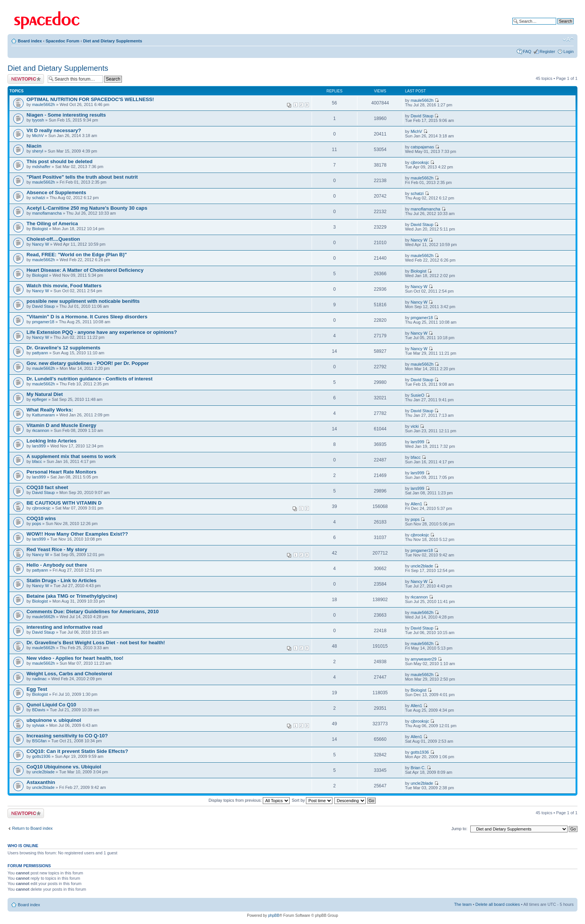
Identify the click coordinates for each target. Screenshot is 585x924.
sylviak (38, 725)
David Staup (422, 116)
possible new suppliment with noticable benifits (83, 301)
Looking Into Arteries (51, 441)
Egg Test (37, 689)
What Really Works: (50, 410)
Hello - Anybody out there (57, 565)
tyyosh (38, 120)
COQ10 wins (41, 518)
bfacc (37, 461)
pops (37, 524)
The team (463, 904)
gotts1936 (41, 756)
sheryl (38, 151)
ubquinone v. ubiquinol (54, 720)
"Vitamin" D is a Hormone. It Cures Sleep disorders (87, 317)
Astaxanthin (41, 782)
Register (547, 51)
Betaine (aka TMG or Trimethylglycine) (72, 596)
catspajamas (422, 147)
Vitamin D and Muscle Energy (61, 425)
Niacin (34, 146)
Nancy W (41, 244)
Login (569, 51)
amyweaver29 (423, 659)
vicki (414, 426)
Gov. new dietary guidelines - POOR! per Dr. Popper (88, 363)
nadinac (40, 679)
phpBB (274, 915)
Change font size (568, 39)
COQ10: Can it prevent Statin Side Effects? (77, 751)
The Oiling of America (52, 224)
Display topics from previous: (249, 800)
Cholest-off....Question (53, 239)
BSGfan (40, 741)
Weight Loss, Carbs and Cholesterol (69, 674)
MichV (38, 136)
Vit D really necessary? (54, 130)
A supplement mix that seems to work (71, 456)
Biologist (40, 229)
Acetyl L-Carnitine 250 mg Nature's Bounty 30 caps (87, 208)
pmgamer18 (43, 322)
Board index (30, 41)
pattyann (40, 353)
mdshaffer (41, 167)
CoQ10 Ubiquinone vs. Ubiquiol (64, 767)
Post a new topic (26, 79)
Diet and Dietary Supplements (112, 41)
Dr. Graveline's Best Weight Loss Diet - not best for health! (96, 643)
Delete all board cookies (498, 904)
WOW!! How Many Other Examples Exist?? (77, 534)
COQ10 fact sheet (47, 487)
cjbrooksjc (420, 162)
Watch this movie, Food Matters (64, 286)
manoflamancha (47, 213)
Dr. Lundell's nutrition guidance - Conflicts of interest (90, 379)
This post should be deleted (59, 161)
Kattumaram (44, 415)
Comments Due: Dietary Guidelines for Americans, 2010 (93, 612)
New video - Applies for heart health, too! (75, 658)
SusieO (417, 395)
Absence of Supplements (56, 192)
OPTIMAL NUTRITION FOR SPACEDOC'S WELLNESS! (90, 99)
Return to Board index (32, 828)
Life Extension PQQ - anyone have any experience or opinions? (102, 332)
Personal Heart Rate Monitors (62, 472)
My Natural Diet (45, 394)
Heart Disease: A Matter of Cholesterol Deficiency (85, 270)
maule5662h (44, 104)
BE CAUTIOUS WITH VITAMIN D (64, 503)
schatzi (39, 198)
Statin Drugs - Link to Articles (62, 580)
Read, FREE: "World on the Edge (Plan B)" (77, 255)
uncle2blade (422, 566)
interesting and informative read (65, 627)
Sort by (312, 800)
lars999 (39, 446)
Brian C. (418, 768)
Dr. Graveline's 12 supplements (63, 348)
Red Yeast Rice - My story (57, 549)
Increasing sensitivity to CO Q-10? (67, 736)
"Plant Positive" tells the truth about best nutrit (82, 177)
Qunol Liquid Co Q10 (51, 705)
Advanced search (558, 27)
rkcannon (41, 430)
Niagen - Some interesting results (66, 115)
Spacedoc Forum (62, 41)
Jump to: (459, 829)
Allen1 (416, 504)
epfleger (40, 399)
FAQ (527, 51)
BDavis (39, 710)
